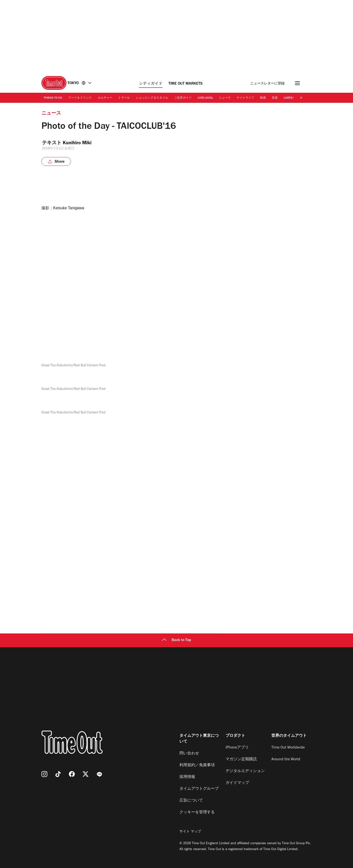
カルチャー (105, 98)
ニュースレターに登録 (267, 84)
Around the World (286, 760)
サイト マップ (190, 832)
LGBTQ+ (289, 98)
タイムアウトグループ (199, 789)
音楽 (275, 98)
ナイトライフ (245, 98)
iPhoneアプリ (237, 748)
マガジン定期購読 (241, 760)
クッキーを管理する (197, 813)
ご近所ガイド (183, 98)
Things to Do (53, 98)
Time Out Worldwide (288, 748)
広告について (191, 801)
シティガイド (151, 84)
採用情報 (187, 777)
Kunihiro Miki (79, 144)
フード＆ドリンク (80, 98)
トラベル (124, 98)
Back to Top (176, 640)
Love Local (205, 98)
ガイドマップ (237, 783)
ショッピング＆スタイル (152, 98)
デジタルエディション (245, 771)
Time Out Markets (185, 84)
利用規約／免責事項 (197, 765)
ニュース (225, 98)
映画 (263, 98)
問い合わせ (189, 754)
